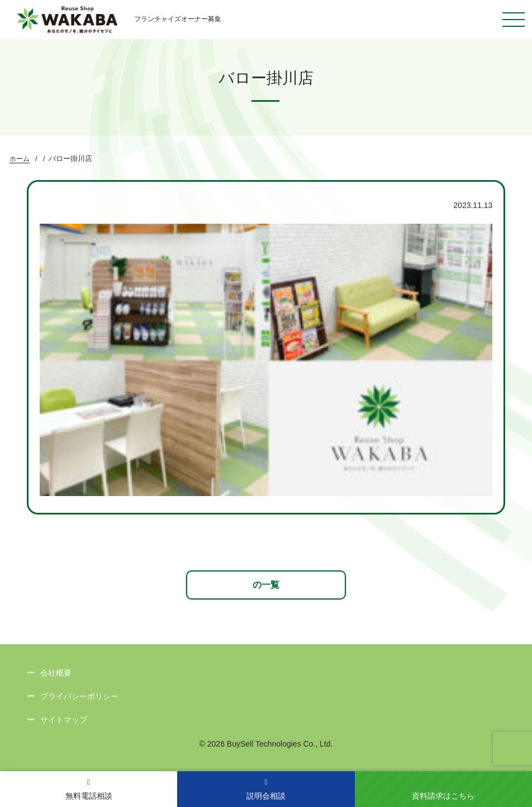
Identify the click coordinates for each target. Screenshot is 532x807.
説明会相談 (266, 789)
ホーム (20, 159)
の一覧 (266, 585)
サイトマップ (64, 720)
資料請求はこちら (443, 796)
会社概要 (56, 673)
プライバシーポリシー (79, 696)
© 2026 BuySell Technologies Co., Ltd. (266, 744)
